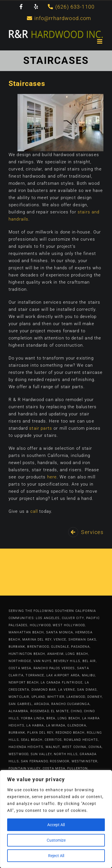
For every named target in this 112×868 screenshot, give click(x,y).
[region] (56, 819)
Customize (56, 840)
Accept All (56, 825)
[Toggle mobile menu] (100, 41)
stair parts (41, 428)
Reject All (56, 856)
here (52, 477)
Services (92, 532)
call (34, 511)
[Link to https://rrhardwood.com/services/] (73, 532)
